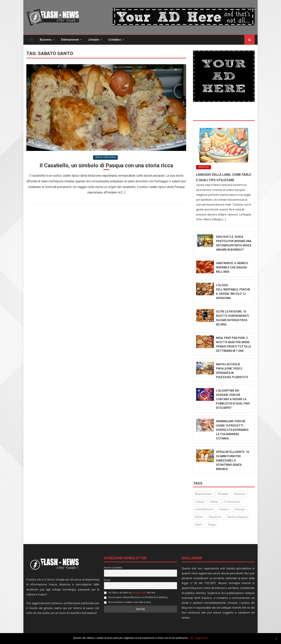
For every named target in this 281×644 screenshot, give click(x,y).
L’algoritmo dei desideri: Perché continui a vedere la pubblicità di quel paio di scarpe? (233, 399)
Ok (192, 638)
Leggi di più (201, 638)
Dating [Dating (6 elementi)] (214, 502)
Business (46, 40)
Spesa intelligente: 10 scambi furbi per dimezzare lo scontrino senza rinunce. (233, 461)
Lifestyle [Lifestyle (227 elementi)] (240, 509)
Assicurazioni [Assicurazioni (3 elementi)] (203, 494)
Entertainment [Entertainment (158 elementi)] (204, 509)
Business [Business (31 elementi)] (240, 494)
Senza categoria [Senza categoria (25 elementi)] (237, 517)
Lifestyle (94, 40)
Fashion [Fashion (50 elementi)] (224, 509)
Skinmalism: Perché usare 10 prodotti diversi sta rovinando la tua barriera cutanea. (232, 430)
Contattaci (115, 40)
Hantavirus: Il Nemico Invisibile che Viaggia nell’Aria (232, 268)
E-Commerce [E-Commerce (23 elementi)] (232, 502)
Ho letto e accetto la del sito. (130, 593)
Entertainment (70, 40)
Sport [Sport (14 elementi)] (199, 525)
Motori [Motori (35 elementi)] (199, 517)
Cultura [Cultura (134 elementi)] (200, 502)
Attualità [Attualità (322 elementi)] (223, 494)
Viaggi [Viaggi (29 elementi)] (212, 525)
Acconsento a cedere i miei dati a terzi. (128, 602)
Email (107, 580)
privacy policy (139, 593)
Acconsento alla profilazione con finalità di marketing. (136, 597)
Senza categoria (105, 158)
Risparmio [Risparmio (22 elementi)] (215, 517)
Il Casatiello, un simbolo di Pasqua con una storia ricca (106, 166)
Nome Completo (113, 568)
